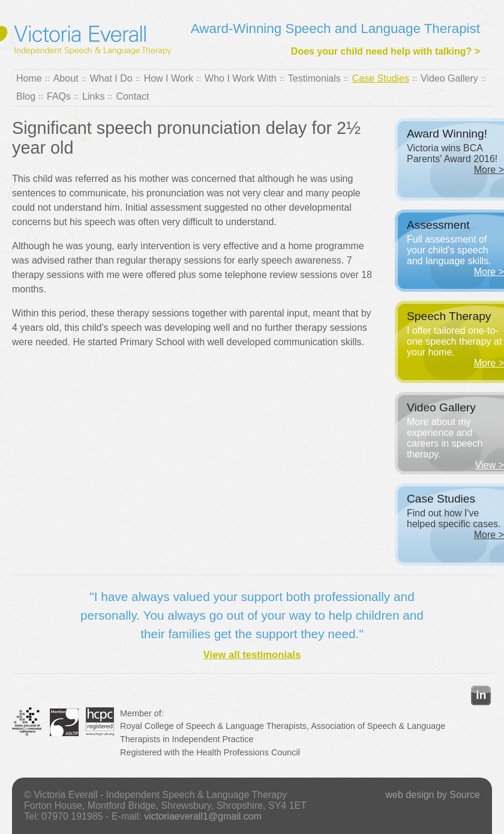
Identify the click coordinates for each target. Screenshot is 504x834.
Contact (132, 96)
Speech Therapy (449, 316)
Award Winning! (447, 134)
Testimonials (314, 78)
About (66, 78)
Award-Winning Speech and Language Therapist (335, 29)
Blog (26, 96)
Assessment (438, 225)
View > (490, 465)
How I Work (169, 78)
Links (93, 96)
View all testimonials (252, 655)
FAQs (59, 96)
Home (29, 78)
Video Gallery (449, 78)
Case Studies (381, 78)
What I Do (111, 78)
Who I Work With (241, 78)
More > (489, 170)
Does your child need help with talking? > (385, 51)
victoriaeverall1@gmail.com (203, 816)
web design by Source (433, 795)
